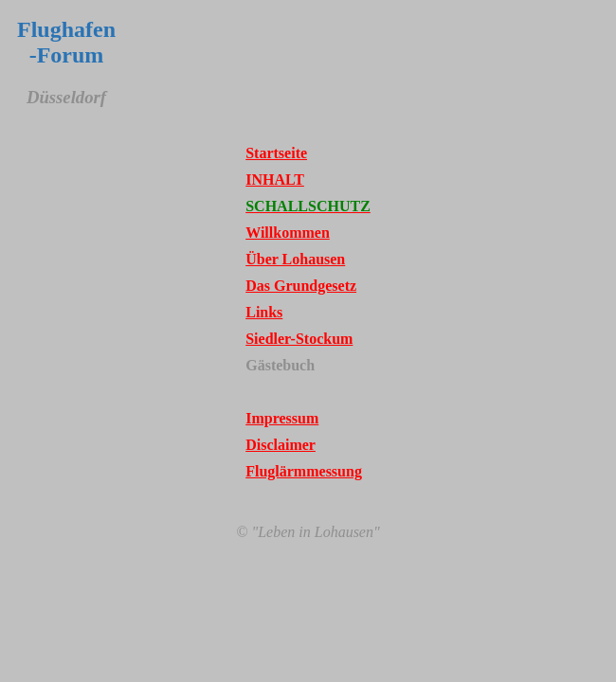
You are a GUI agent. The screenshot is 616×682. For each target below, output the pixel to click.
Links (264, 312)
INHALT (275, 179)
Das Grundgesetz (301, 286)
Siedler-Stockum (299, 339)
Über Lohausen (295, 259)
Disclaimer (281, 445)
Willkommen (288, 233)
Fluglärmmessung (304, 471)
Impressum (282, 418)
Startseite (276, 153)
